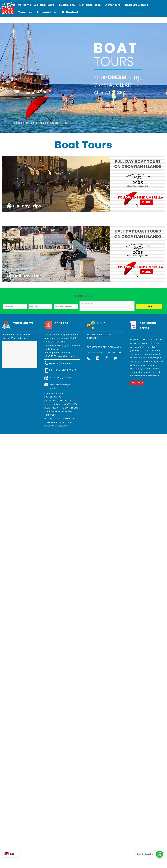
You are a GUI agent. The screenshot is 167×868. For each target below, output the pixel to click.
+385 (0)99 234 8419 (66, 370)
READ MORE (138, 383)
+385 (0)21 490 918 (63, 363)
